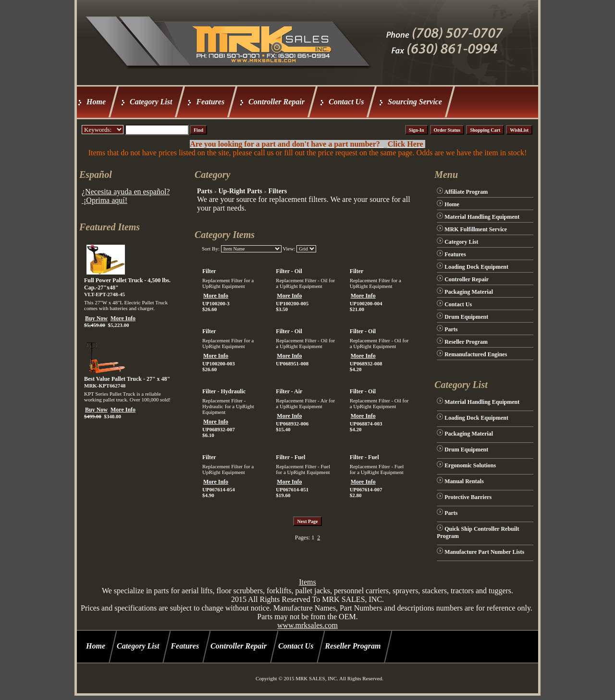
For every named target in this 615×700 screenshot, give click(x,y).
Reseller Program (466, 342)
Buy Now (96, 318)
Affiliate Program (466, 192)
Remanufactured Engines (476, 354)
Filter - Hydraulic (224, 391)
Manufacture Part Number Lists (484, 552)
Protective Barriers (468, 497)
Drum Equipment (466, 317)
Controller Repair (277, 102)
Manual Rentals (464, 481)
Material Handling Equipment (482, 217)
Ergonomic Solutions (470, 465)
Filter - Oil (289, 271)
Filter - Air (289, 391)
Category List (151, 102)
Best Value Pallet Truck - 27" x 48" (127, 379)
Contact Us (346, 102)
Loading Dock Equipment (476, 267)
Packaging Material (469, 292)
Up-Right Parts (240, 191)
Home (96, 102)
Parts (205, 191)
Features (210, 102)
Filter (209, 271)
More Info (123, 318)
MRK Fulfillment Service (476, 229)
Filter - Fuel (290, 457)
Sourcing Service (415, 102)
